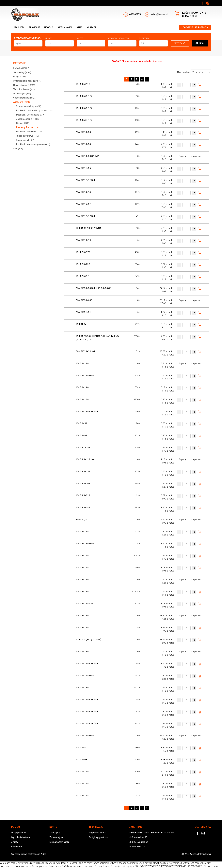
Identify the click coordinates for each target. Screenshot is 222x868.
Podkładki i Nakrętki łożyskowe (34, 110)
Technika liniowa (24, 89)
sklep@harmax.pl (156, 15)
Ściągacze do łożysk (29, 106)
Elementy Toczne (27, 127)
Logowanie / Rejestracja (195, 27)
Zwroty (15, 842)
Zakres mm (144, 38)
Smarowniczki (25, 140)
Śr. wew (49, 38)
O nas (79, 27)
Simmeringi (22, 72)
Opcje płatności (19, 833)
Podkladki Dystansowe (30, 115)
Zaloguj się (55, 833)
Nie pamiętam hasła (59, 842)
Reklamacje (17, 847)
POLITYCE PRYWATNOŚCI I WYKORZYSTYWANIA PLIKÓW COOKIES (169, 866)
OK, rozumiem (211, 866)
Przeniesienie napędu (27, 81)
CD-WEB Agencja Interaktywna (196, 854)
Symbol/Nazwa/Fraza (27, 38)
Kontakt (91, 27)
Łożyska (21, 68)
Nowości (49, 27)
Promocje (34, 27)
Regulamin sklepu (97, 833)
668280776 (132, 15)
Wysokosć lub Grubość (119, 38)
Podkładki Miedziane (29, 132)
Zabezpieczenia (27, 119)
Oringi (19, 77)
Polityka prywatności (99, 837)
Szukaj (200, 43)
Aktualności (65, 27)
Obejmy (23, 123)
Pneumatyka (22, 94)
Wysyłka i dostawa (20, 837)
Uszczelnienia (24, 85)
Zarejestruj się (56, 837)
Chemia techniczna (25, 98)
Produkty (19, 27)
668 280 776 (139, 847)
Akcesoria (22, 102)
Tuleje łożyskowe (27, 136)
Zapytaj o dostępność (190, 156)
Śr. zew (80, 38)
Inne (18, 149)
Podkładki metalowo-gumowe (33, 144)
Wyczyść (180, 43)
